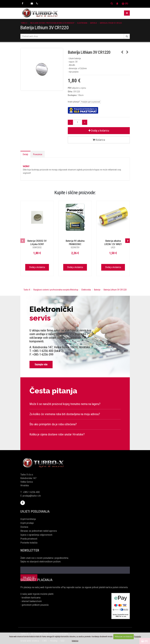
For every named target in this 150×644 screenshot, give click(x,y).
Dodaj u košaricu (99, 131)
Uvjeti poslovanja (35, 511)
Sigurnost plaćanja (36, 580)
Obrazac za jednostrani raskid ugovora (39, 531)
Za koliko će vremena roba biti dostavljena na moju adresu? (65, 414)
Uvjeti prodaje (27, 523)
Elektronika (82, 23)
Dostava (24, 527)
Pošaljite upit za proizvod (91, 102)
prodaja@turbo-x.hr (32, 496)
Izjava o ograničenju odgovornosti (36, 535)
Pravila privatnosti (29, 539)
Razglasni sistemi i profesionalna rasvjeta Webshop (52, 23)
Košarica (99, 140)
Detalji (25, 154)
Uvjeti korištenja (28, 519)
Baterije (94, 23)
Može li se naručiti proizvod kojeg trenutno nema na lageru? (65, 404)
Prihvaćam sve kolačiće (124, 637)
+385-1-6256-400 (31, 492)
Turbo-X (24, 23)
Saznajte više (41, 364)
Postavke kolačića (29, 543)
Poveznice (38, 154)
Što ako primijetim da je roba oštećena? (53, 424)
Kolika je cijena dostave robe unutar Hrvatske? (57, 434)
